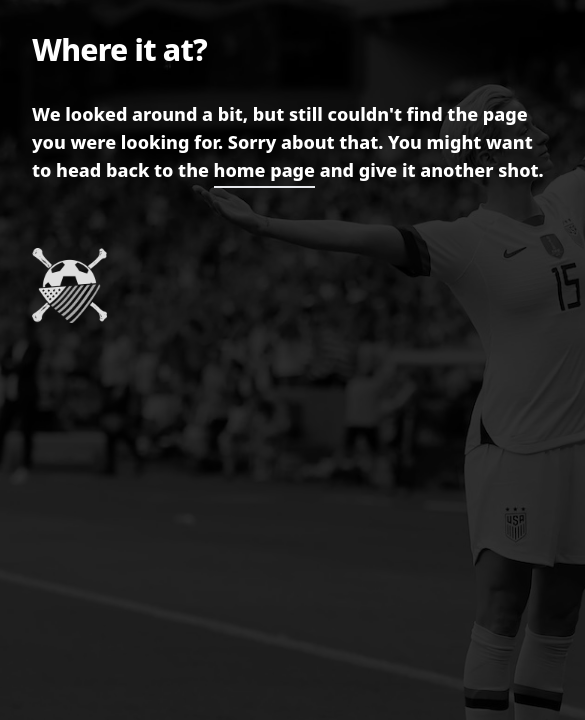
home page (264, 170)
